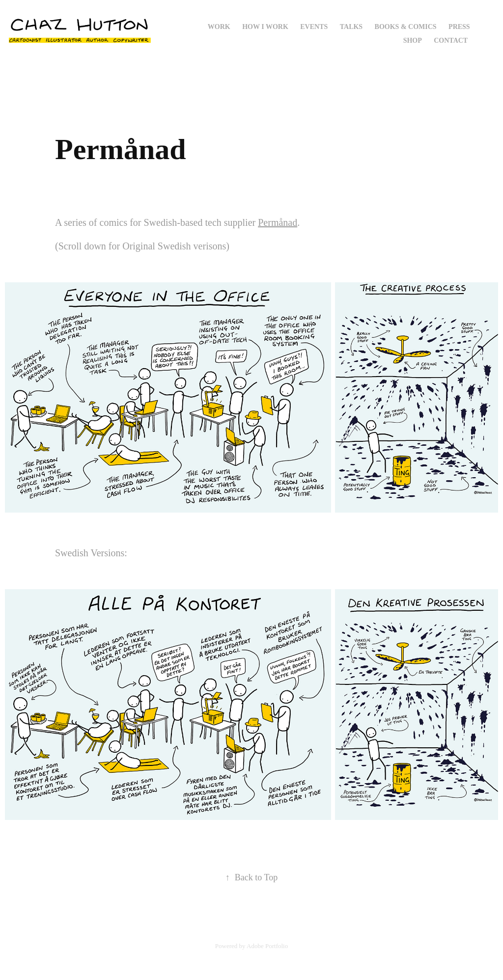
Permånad (278, 222)
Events (314, 27)
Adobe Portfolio (267, 946)
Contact (451, 41)
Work (219, 27)
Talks (351, 27)
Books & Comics (406, 27)
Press (459, 27)
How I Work (265, 27)
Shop (413, 41)
